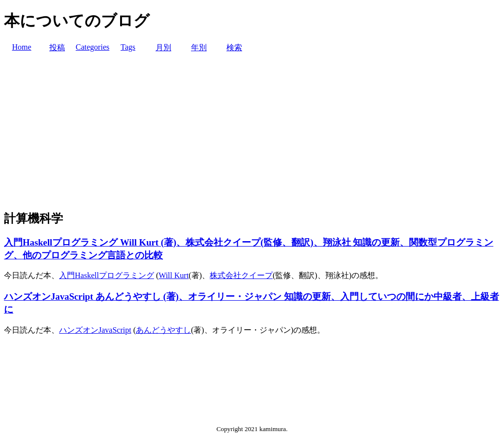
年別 (199, 47)
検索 (234, 47)
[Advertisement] (252, 132)
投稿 (57, 47)
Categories (93, 47)
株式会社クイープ (241, 275)
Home (21, 47)
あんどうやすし (163, 330)
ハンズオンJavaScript (95, 330)
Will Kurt (173, 275)
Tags (128, 47)
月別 (163, 47)
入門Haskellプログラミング (107, 275)
